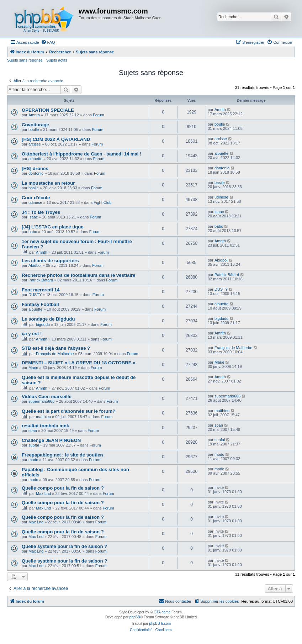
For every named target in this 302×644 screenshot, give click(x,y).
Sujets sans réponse (25, 60)
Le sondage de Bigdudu (48, 319)
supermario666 (41, 401)
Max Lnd (43, 493)
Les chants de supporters (50, 261)
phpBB (135, 617)
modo (33, 460)
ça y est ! (32, 334)
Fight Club (102, 202)
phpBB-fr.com (160, 624)
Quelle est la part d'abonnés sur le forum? (68, 411)
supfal (34, 445)
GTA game (162, 612)
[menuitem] (48, 42)
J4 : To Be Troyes (41, 212)
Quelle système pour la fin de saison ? (64, 546)
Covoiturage (35, 125)
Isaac (33, 217)
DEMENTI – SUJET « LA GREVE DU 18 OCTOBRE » (79, 363)
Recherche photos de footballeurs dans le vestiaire (79, 275)
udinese (35, 202)
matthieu (43, 417)
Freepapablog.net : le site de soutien (62, 455)
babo (33, 232)
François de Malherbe (55, 354)
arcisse (35, 144)
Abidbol (35, 265)
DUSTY (35, 295)
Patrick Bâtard (41, 280)
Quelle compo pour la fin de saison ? (63, 488)
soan (33, 431)
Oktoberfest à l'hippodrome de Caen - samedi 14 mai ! (82, 154)
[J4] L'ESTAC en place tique (53, 227)
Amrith (34, 115)
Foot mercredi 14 (41, 290)
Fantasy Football (40, 304)
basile (34, 188)
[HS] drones (35, 168)
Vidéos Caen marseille (47, 397)
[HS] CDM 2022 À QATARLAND (56, 139)
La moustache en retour (48, 183)
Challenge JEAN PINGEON (51, 440)
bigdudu (43, 324)
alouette (35, 159)
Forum (99, 115)
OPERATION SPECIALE (48, 110)
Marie (33, 368)
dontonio (36, 173)
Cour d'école (36, 198)
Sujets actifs (57, 60)
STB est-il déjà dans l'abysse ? (56, 348)
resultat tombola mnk (45, 426)
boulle (34, 130)
